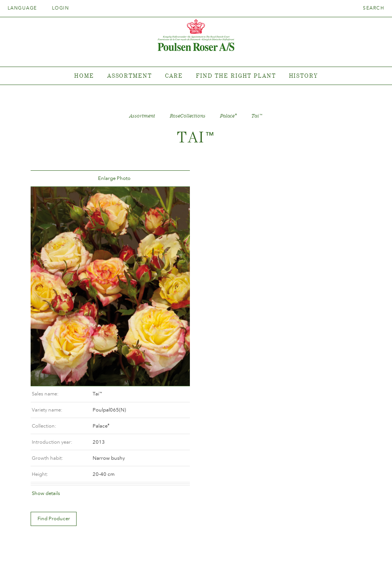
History (303, 76)
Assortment (130, 76)
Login (60, 8)
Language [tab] (25, 8)
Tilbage (46, 179)
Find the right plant (236, 76)
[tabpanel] (196, 76)
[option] (109, 285)
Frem (173, 179)
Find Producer (227, 303)
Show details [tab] (219, 278)
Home (84, 76)
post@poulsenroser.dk (283, 552)
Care (174, 76)
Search (374, 8)
